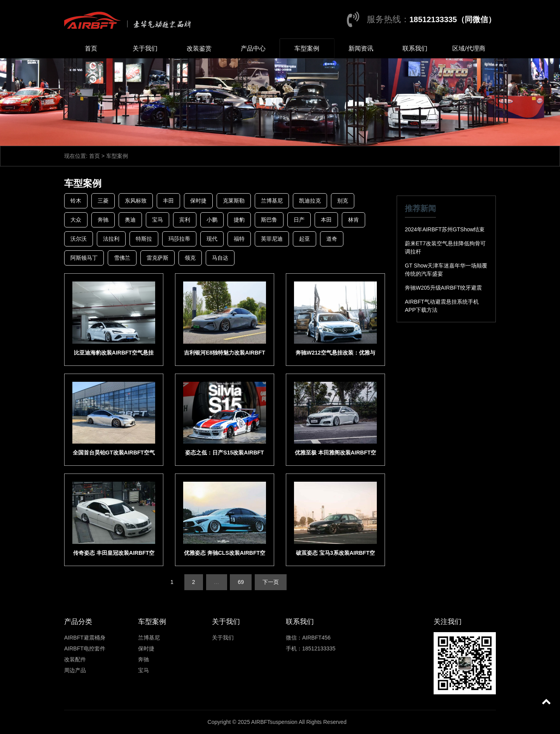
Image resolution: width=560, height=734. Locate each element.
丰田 (168, 201)
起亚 (304, 239)
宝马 (157, 220)
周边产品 (75, 670)
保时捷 (198, 201)
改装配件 (75, 659)
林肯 (353, 220)
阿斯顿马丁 (84, 258)
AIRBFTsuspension (274, 722)
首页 (91, 48)
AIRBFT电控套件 (85, 648)
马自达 (220, 258)
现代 (212, 239)
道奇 (332, 239)
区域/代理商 (469, 48)
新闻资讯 (361, 48)
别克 (343, 201)
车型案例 (307, 48)
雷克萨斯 (157, 258)
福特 (239, 239)
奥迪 (130, 220)
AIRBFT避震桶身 (85, 638)
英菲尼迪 (272, 239)
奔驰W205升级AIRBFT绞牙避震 (443, 288)
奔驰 (103, 220)
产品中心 (253, 48)
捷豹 (239, 220)
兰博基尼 (272, 201)
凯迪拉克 (310, 201)
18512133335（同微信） (453, 19)
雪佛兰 (122, 258)
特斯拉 (144, 239)
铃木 (76, 201)
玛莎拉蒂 (179, 239)
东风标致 (136, 201)
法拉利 (111, 239)
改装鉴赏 (199, 48)
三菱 (103, 201)
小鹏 (212, 220)
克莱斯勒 (234, 201)
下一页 (271, 582)
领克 (190, 258)
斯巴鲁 (269, 220)
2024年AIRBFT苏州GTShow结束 (445, 229)
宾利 (185, 220)
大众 (76, 220)
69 (241, 582)
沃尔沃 (79, 239)
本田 (326, 220)
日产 (299, 220)
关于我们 (145, 48)
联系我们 (415, 48)
